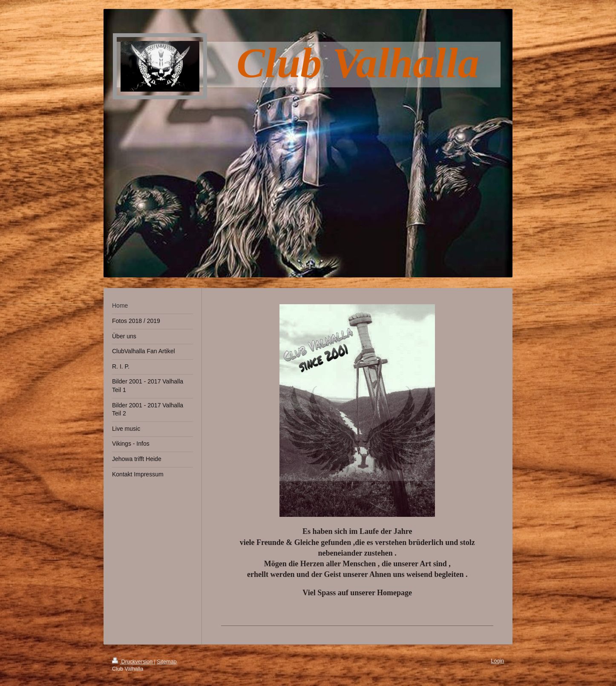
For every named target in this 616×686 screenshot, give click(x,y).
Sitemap (167, 662)
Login (497, 661)
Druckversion (133, 662)
